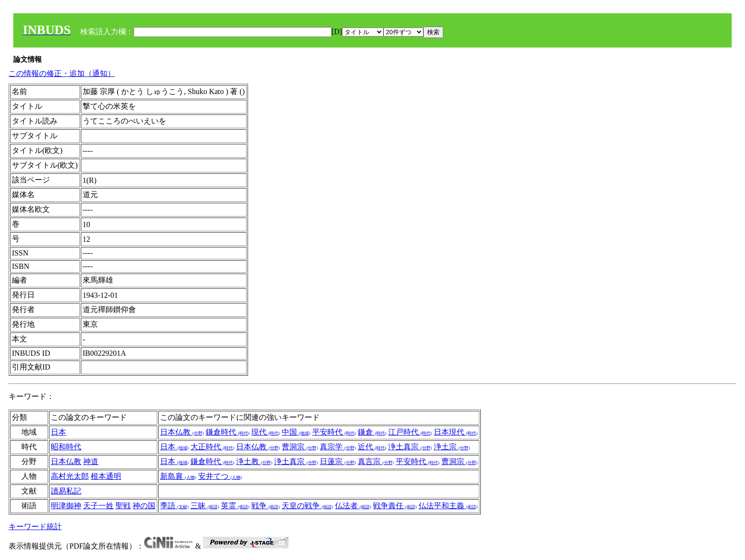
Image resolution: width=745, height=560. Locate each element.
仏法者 (353, 506)
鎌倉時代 (228, 432)
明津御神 (66, 506)
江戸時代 (410, 432)
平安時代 (334, 432)
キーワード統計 (35, 527)
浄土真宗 (410, 447)
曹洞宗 (300, 447)
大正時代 (212, 447)
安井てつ (220, 476)
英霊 (235, 506)
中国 (296, 432)
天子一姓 (98, 506)
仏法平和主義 (448, 506)
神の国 (144, 506)
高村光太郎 (70, 476)
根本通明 (106, 476)
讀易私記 (66, 491)
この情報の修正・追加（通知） (62, 73)
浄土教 (254, 461)
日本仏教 (182, 432)
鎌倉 (372, 432)
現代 (266, 432)
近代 (372, 447)
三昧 (205, 506)
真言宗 (376, 461)
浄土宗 (452, 447)
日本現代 (456, 432)
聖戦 (123, 506)
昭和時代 (66, 447)
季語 (174, 506)
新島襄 (178, 476)
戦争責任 (395, 506)
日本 (58, 432)
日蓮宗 (338, 461)
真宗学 (338, 447)
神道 (91, 461)
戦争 (266, 506)
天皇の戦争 (307, 506)
